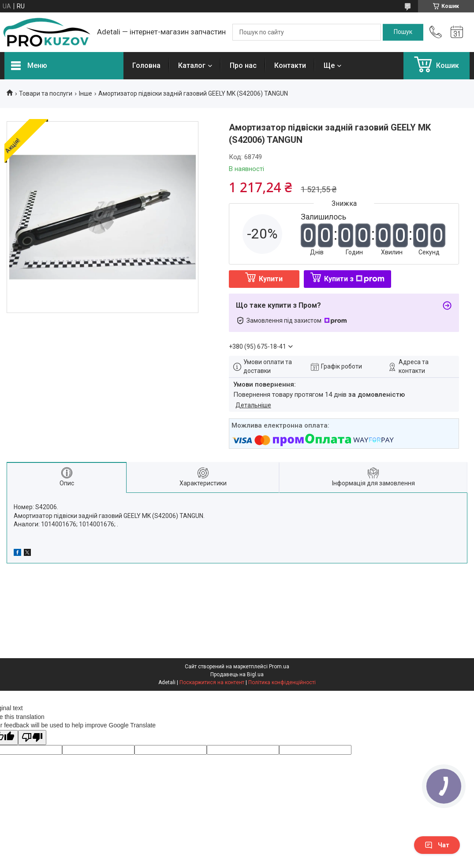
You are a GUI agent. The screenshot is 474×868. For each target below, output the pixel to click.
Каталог (192, 65)
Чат (437, 845)
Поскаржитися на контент (212, 682)
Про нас (243, 65)
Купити (271, 279)
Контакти (290, 65)
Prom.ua (279, 667)
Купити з (354, 279)
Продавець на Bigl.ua (237, 674)
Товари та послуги (46, 93)
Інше (86, 93)
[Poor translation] (32, 738)
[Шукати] (403, 32)
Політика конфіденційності (282, 682)
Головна (146, 65)
